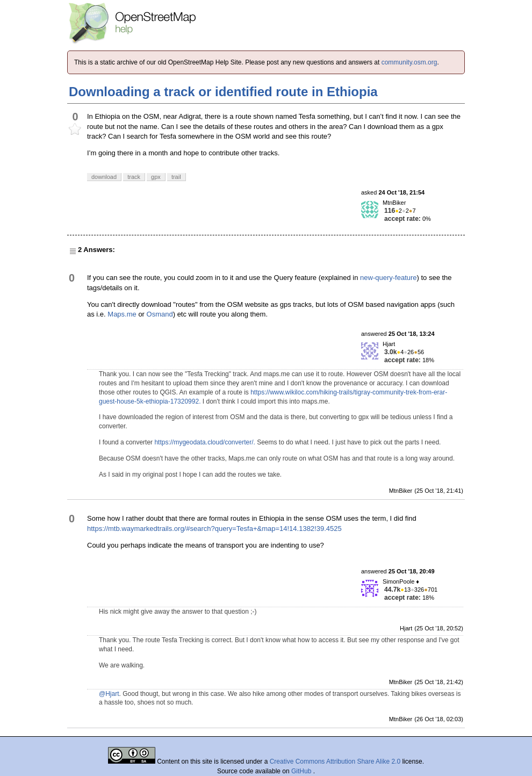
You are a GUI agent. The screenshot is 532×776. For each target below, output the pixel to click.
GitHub (302, 771)
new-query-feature (389, 278)
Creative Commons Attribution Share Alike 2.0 (335, 761)
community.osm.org (409, 62)
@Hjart (109, 694)
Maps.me (122, 314)
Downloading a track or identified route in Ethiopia (223, 92)
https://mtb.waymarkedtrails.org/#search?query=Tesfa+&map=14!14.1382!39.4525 (214, 529)
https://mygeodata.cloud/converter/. (204, 442)
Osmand (160, 314)
